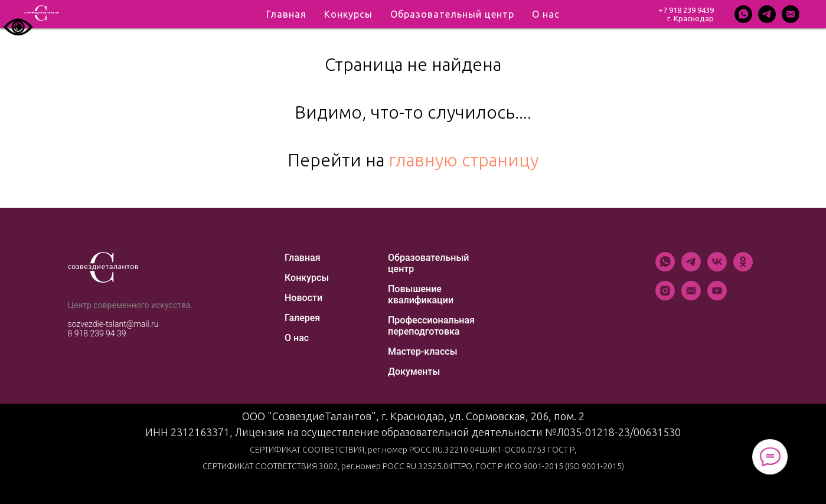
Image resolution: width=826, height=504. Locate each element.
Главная (303, 258)
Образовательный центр (428, 263)
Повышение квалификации (421, 294)
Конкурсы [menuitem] (348, 14)
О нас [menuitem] (546, 14)
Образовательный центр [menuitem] (452, 14)
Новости (303, 298)
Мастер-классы (423, 351)
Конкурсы (307, 278)
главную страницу (463, 160)
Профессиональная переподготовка (431, 326)
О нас (297, 338)
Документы (414, 372)
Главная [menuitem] (286, 14)
